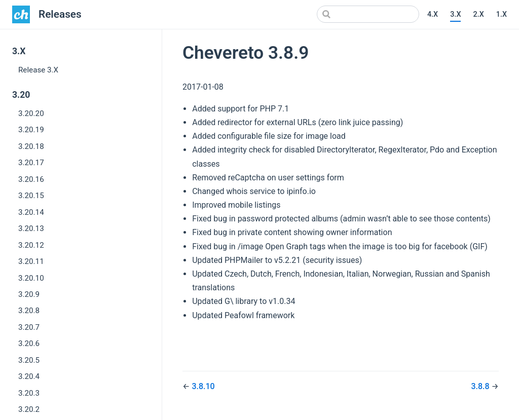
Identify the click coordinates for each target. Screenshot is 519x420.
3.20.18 (31, 146)
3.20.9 (29, 294)
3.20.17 (31, 163)
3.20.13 (31, 228)
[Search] (368, 14)
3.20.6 (29, 343)
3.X (455, 14)
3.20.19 (31, 130)
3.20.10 (31, 278)
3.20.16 (31, 179)
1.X (502, 14)
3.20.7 (29, 327)
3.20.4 (29, 376)
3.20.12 (31, 245)
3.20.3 (29, 393)
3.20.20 (31, 113)
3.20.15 (31, 196)
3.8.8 (481, 386)
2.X (478, 14)
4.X (433, 14)
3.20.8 (29, 311)
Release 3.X (38, 70)
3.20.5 (29, 360)
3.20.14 (31, 212)
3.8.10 (203, 386)
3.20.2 (29, 409)
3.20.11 (31, 261)
